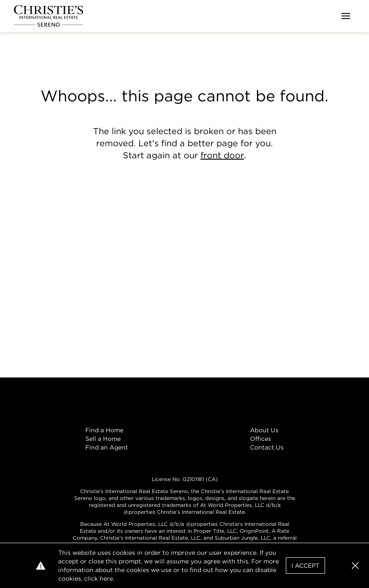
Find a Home (104, 430)
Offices (261, 439)
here (106, 579)
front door (222, 155)
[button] (355, 566)
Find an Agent (107, 447)
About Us (264, 430)
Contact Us (267, 447)
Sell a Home (103, 439)
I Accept (305, 566)
